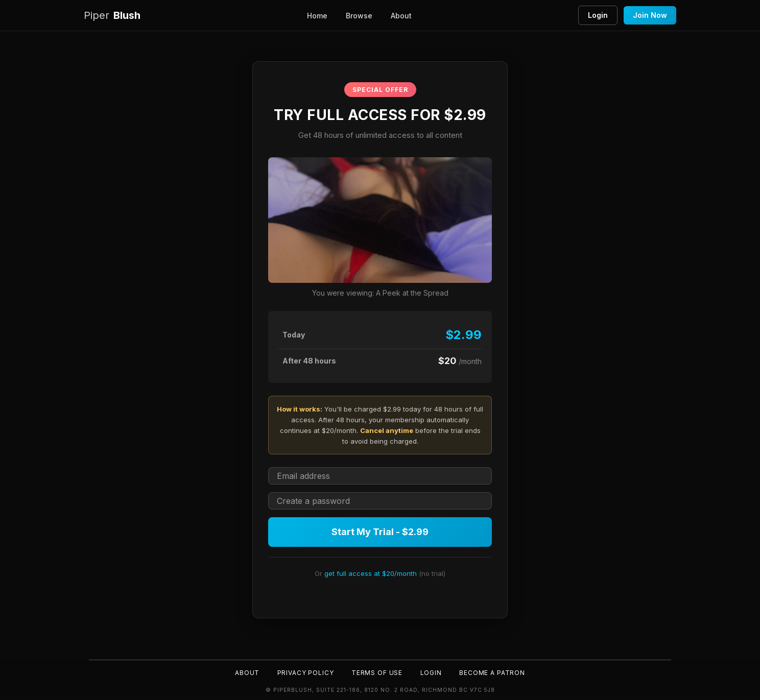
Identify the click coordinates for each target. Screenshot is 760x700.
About (401, 16)
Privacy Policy (305, 672)
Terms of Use (377, 672)
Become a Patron (493, 672)
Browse (359, 16)
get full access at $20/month (371, 573)
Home (317, 16)
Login (598, 15)
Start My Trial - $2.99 (380, 532)
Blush (112, 16)
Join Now (650, 15)
